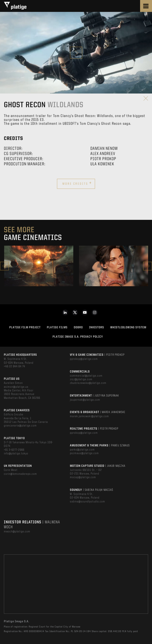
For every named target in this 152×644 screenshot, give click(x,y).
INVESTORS (97, 328)
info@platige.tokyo (16, 454)
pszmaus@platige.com (84, 453)
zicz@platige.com (81, 379)
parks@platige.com (82, 450)
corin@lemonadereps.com (20, 474)
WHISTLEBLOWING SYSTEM (128, 328)
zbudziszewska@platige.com (88, 383)
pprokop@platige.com (84, 359)
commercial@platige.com (86, 376)
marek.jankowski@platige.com (89, 416)
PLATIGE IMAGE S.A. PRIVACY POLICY (78, 337)
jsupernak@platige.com (85, 400)
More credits (77, 183)
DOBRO (78, 328)
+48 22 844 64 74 (15, 367)
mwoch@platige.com (17, 532)
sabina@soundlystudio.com (88, 502)
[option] (39, 266)
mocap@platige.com (83, 477)
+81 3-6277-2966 (14, 450)
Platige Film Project (25, 328)
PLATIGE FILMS (57, 328)
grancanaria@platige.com (20, 426)
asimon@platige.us (16, 387)
